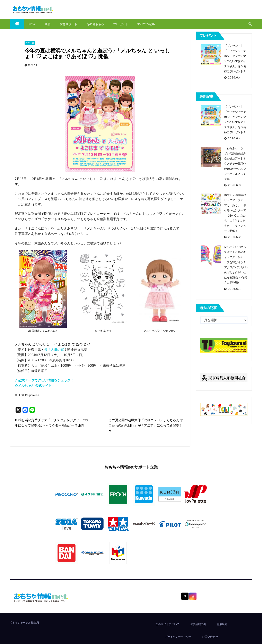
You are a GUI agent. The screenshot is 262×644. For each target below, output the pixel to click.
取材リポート (68, 24)
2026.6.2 (234, 237)
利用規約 (222, 624)
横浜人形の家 (54, 350)
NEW (32, 24)
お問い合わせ (210, 637)
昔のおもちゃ (95, 24)
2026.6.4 (234, 77)
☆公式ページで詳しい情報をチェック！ (44, 380)
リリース (30, 43)
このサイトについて (168, 624)
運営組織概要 (198, 624)
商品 (48, 24)
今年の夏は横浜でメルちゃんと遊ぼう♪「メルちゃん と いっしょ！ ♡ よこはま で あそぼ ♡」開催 (97, 54)
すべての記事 (146, 24)
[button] (250, 24)
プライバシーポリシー (178, 637)
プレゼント (121, 24)
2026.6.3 (234, 185)
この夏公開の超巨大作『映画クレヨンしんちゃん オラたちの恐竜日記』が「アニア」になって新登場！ (146, 425)
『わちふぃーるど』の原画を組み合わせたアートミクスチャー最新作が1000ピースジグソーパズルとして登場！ (235, 164)
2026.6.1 (234, 289)
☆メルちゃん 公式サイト (33, 386)
